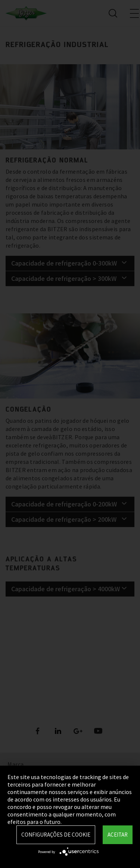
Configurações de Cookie (56, 835)
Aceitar (118, 835)
